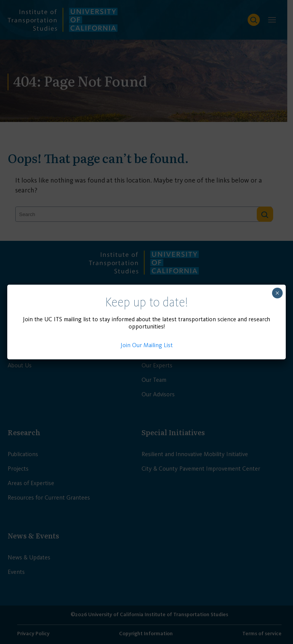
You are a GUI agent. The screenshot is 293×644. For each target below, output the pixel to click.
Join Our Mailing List (147, 345)
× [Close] (277, 293)
